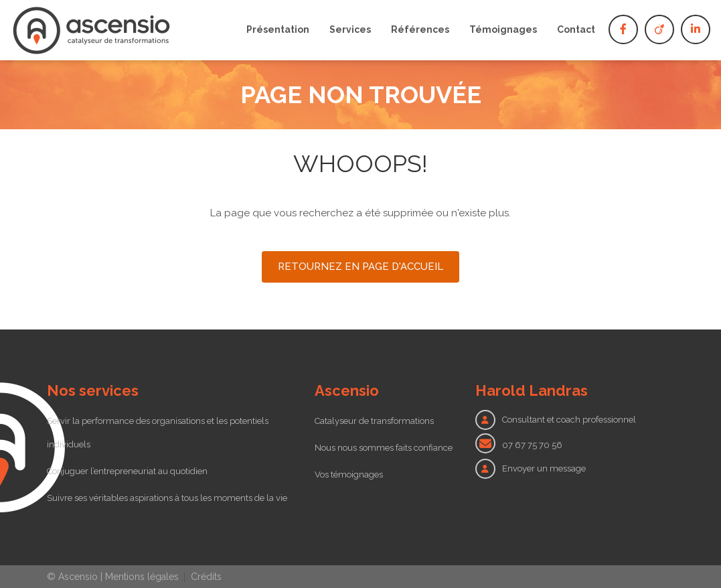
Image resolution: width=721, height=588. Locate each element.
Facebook (623, 29)
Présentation (278, 29)
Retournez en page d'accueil (360, 267)
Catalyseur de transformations (374, 421)
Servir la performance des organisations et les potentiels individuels (158, 433)
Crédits (206, 577)
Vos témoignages (349, 474)
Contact (576, 29)
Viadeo (659, 29)
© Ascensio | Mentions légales (113, 577)
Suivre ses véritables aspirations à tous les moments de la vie (167, 498)
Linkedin (696, 29)
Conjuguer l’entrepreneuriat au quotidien (127, 471)
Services (350, 29)
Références (420, 29)
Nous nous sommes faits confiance (384, 448)
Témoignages (503, 29)
